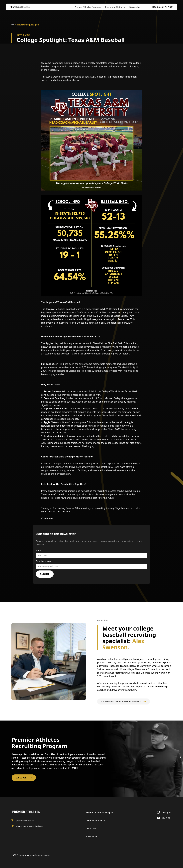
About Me (91, 829)
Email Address (43, 561)
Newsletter (92, 837)
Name (39, 550)
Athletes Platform (95, 821)
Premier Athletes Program (100, 812)
